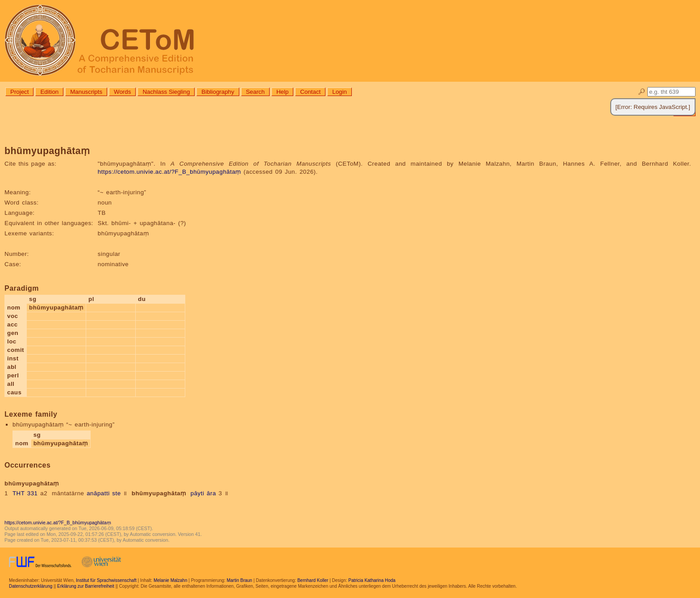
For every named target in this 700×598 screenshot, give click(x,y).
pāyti (198, 493)
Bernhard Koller (313, 580)
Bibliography (218, 92)
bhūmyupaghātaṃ (159, 493)
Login (340, 92)
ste (116, 493)
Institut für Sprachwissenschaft (106, 580)
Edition (49, 92)
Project (19, 92)
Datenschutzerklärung (31, 586)
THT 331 (25, 493)
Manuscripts (86, 92)
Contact (310, 92)
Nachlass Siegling (166, 92)
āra (211, 493)
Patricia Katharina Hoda (372, 580)
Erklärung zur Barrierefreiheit (86, 586)
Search (255, 92)
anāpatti (98, 493)
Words (122, 92)
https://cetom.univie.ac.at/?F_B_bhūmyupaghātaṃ (169, 172)
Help (282, 92)
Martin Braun (240, 580)
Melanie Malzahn (171, 580)
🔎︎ (642, 92)
